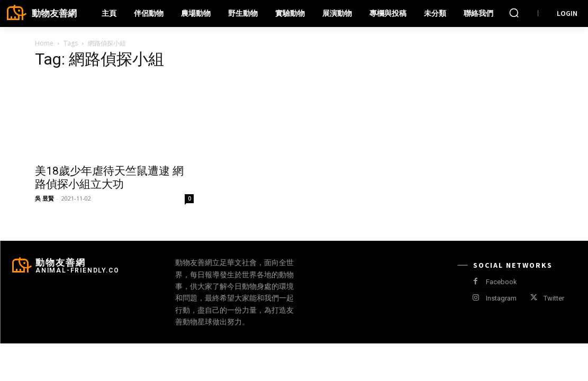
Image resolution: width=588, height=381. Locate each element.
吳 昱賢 (44, 198)
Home (44, 43)
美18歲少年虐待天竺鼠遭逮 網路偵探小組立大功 (109, 178)
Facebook (501, 282)
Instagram (501, 298)
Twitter (554, 298)
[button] (514, 13)
